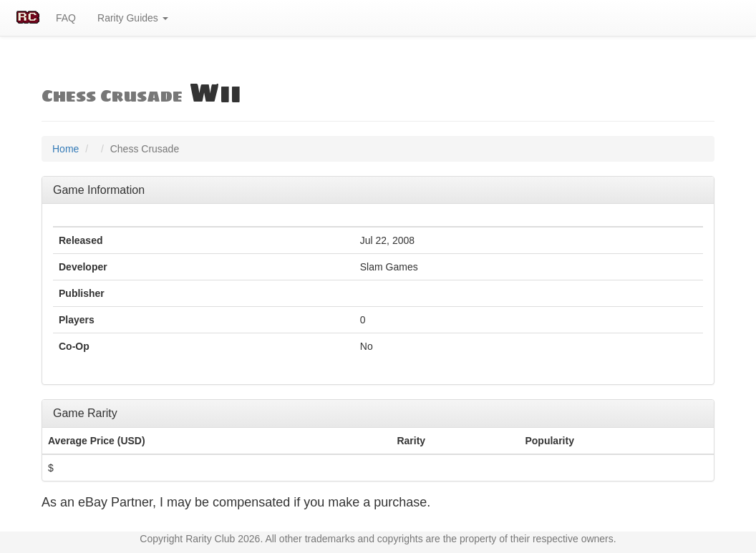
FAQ (66, 18)
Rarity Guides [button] (133, 18)
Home (66, 149)
